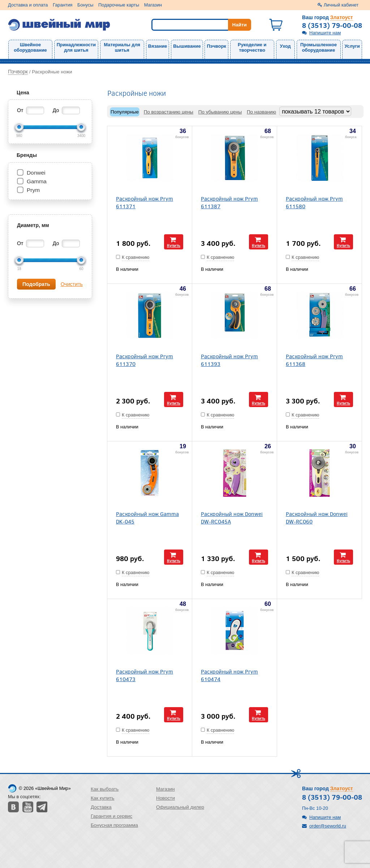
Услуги (352, 46)
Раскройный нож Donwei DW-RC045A (232, 517)
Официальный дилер (180, 807)
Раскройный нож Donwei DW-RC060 (317, 517)
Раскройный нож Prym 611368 (314, 360)
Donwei (36, 173)
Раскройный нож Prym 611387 (229, 202)
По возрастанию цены (169, 112)
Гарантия (63, 5)
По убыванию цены (220, 112)
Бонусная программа (114, 825)
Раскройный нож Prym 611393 (229, 360)
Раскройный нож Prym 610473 (145, 675)
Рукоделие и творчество (252, 47)
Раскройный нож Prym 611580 (314, 202)
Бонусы (85, 5)
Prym (33, 190)
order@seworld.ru (328, 826)
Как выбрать (105, 789)
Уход (285, 46)
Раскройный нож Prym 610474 (229, 675)
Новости (165, 798)
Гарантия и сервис (111, 816)
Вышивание (187, 46)
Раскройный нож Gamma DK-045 (147, 517)
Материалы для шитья (122, 47)
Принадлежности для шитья (76, 47)
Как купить (103, 798)
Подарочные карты (119, 5)
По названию (261, 112)
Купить (174, 245)
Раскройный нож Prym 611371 (145, 202)
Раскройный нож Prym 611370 (145, 360)
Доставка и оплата (28, 5)
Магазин (153, 5)
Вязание (158, 46)
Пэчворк (216, 46)
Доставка (101, 807)
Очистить (72, 284)
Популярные (125, 112)
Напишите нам (325, 33)
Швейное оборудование (30, 47)
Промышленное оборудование (319, 47)
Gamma (37, 181)
